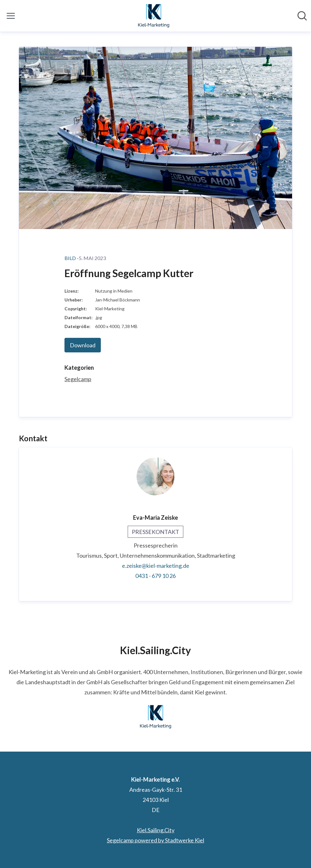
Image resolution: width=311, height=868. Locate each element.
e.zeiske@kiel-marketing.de (156, 566)
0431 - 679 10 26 (155, 576)
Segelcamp (78, 379)
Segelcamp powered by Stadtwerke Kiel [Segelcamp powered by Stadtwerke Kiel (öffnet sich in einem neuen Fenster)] (155, 840)
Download (83, 345)
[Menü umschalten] (11, 16)
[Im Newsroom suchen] (302, 16)
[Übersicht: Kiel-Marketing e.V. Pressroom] (154, 16)
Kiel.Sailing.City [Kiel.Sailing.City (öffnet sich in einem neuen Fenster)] (156, 830)
